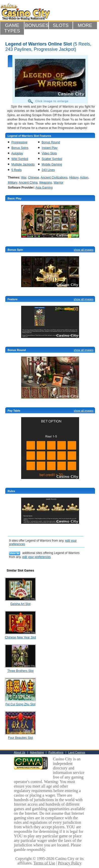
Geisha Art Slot (20, 604)
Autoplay (17, 153)
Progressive (19, 142)
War (24, 178)
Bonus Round (51, 142)
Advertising (37, 752)
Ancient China (28, 183)
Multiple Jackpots (23, 164)
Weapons (46, 183)
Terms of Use (44, 863)
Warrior (59, 183)
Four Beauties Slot (21, 738)
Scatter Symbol (52, 159)
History (74, 178)
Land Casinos (77, 752)
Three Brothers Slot (20, 671)
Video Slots (49, 153)
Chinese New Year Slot (21, 637)
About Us (20, 752)
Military (12, 183)
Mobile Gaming (52, 164)
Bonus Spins (20, 148)
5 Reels (16, 170)
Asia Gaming (44, 188)
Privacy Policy (70, 863)
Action (84, 178)
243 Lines (48, 170)
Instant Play (49, 148)
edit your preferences (36, 557)
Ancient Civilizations (54, 178)
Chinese (34, 178)
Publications (56, 752)
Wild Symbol (20, 159)
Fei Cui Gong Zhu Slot (21, 704)
